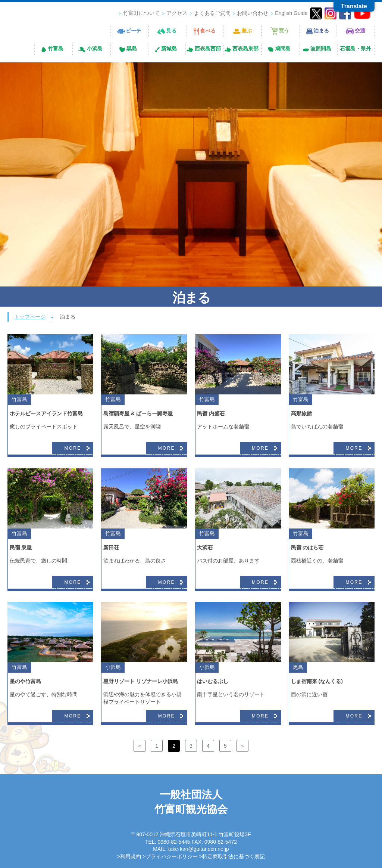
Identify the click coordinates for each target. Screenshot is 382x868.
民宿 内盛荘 (211, 413)
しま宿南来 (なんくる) (317, 681)
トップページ (30, 317)
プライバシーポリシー (172, 856)
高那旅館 (301, 413)
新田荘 (111, 548)
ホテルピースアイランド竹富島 (46, 413)
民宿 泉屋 (21, 548)
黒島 (298, 667)
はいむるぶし (213, 681)
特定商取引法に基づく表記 (234, 856)
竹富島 (19, 399)
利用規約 (131, 856)
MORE (73, 448)
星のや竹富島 (25, 681)
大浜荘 (205, 548)
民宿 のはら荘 (307, 548)
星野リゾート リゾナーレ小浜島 (141, 681)
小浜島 (113, 667)
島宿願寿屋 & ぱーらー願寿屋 (138, 413)
